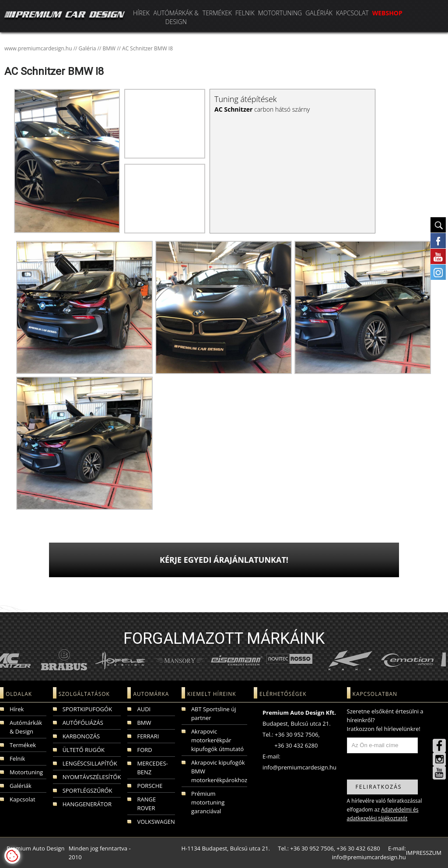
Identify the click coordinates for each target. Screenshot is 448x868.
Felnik (245, 13)
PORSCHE (150, 786)
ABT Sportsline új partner (214, 713)
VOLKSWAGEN (156, 822)
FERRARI (148, 736)
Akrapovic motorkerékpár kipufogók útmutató (217, 740)
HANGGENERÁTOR (87, 804)
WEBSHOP (387, 13)
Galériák (319, 13)
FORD (144, 750)
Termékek (217, 13)
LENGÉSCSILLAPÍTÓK (90, 763)
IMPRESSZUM (424, 853)
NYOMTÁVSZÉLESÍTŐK (92, 777)
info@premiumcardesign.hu (299, 767)
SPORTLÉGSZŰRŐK (87, 790)
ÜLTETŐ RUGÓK (84, 750)
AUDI (144, 709)
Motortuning (280, 13)
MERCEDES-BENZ (152, 768)
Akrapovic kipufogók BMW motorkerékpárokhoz (219, 771)
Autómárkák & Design (176, 17)
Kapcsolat (352, 13)
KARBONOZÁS (81, 736)
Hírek (141, 13)
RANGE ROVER (146, 804)
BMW (144, 723)
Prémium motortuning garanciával (208, 802)
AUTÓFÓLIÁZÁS (83, 723)
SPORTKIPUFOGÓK (87, 709)
